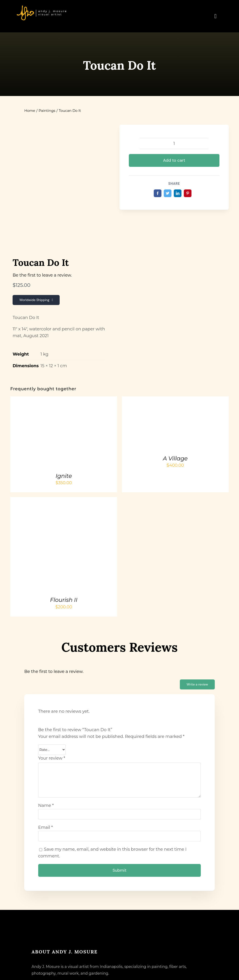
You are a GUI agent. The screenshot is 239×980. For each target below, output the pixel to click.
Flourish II (64, 600)
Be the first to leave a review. (42, 275)
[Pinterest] (188, 193)
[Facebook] (158, 193)
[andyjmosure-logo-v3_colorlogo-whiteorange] (42, 7)
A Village (175, 458)
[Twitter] (168, 193)
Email (46, 827)
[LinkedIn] (178, 193)
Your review (52, 758)
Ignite (64, 476)
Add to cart (174, 160)
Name (46, 805)
